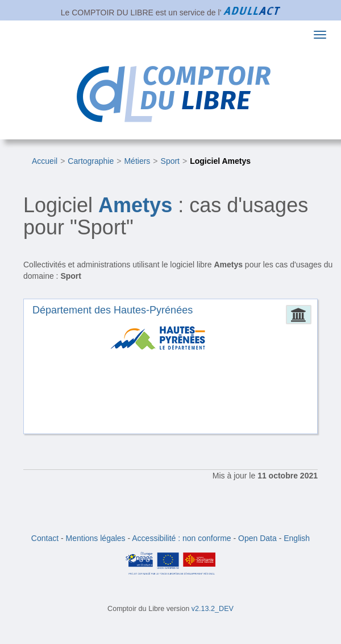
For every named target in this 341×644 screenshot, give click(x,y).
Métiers (137, 161)
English (297, 538)
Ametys (135, 205)
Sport (170, 161)
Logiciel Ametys (220, 161)
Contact (45, 538)
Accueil (45, 161)
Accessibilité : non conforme (181, 538)
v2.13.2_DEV (213, 609)
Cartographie (91, 161)
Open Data (257, 538)
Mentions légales (96, 538)
